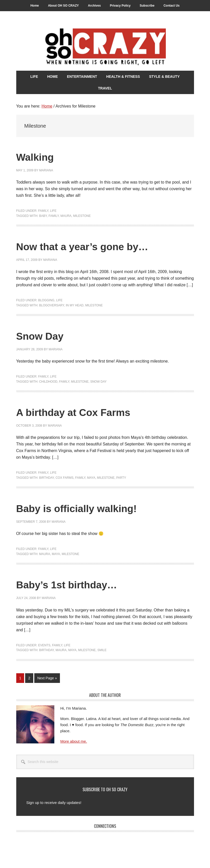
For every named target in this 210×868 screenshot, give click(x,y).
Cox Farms (65, 478)
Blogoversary (52, 305)
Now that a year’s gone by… (98, 246)
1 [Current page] (22, 679)
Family (43, 211)
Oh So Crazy (105, 48)
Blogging (46, 300)
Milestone (82, 216)
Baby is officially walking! (90, 508)
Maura (66, 216)
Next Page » (47, 679)
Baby (43, 216)
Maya (91, 478)
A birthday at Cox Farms (86, 412)
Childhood (48, 382)
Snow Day (45, 335)
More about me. (74, 741)
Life (53, 211)
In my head (75, 305)
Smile (102, 650)
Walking (39, 156)
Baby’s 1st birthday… (78, 584)
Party (121, 478)
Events (44, 645)
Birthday (46, 478)
